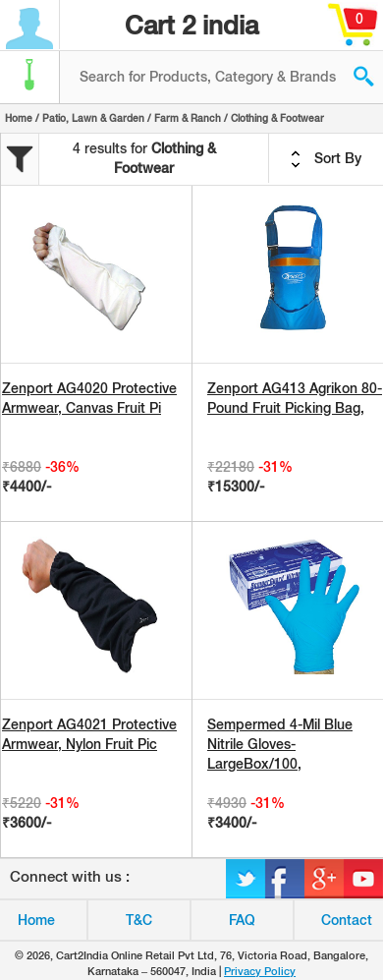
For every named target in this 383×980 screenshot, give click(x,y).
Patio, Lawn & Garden (93, 118)
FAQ (242, 920)
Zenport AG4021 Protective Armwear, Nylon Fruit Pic (89, 734)
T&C (139, 920)
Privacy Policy (260, 971)
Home (19, 118)
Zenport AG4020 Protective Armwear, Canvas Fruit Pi (89, 398)
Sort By (326, 159)
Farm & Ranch (188, 118)
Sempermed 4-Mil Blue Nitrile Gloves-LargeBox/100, (280, 744)
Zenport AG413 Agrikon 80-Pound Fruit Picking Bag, (295, 398)
